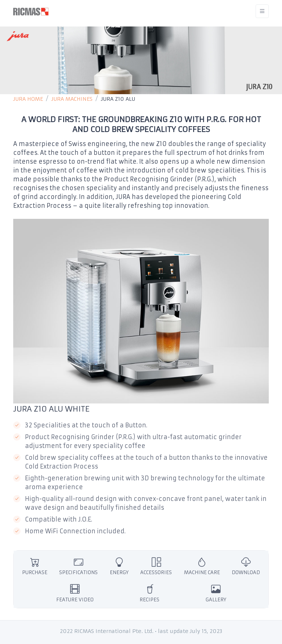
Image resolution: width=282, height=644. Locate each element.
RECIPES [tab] (149, 593)
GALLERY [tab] (216, 593)
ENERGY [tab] (119, 566)
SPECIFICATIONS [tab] (78, 566)
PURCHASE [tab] (35, 566)
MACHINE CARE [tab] (202, 566)
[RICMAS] (31, 11)
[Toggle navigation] (262, 11)
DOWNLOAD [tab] (246, 566)
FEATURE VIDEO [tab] (75, 593)
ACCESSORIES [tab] (156, 566)
